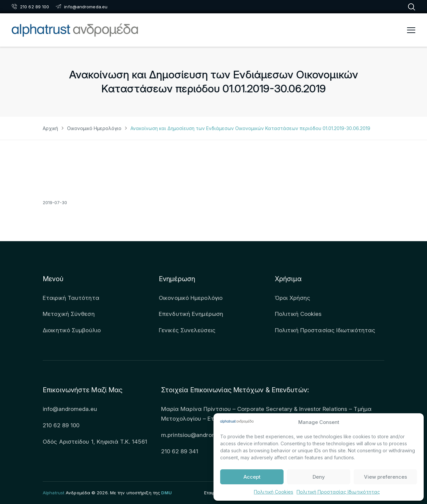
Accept (252, 477)
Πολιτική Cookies (274, 492)
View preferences (385, 477)
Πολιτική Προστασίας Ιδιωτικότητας (338, 492)
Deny (319, 477)
